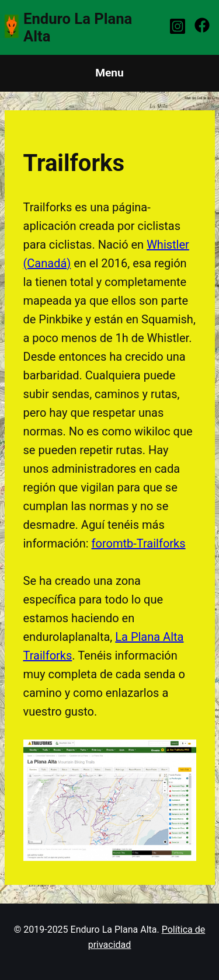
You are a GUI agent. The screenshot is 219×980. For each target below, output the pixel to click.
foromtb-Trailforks (139, 543)
